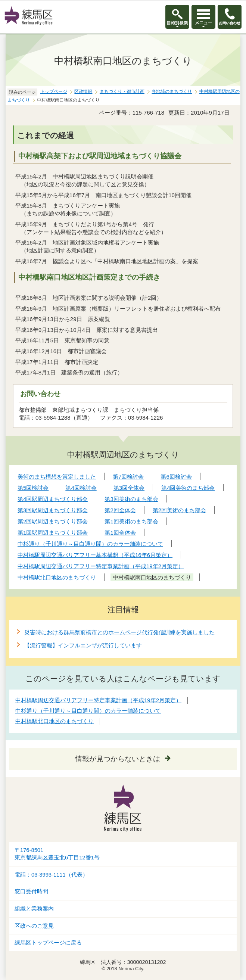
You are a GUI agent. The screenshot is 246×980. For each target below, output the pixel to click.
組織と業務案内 (34, 909)
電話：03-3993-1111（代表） (51, 875)
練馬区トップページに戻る (48, 943)
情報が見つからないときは (118, 759)
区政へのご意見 (34, 926)
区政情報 (83, 91)
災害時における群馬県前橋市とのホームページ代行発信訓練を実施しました (119, 632)
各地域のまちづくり (172, 91)
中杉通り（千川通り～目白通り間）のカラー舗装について (88, 711)
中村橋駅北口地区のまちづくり (55, 721)
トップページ (54, 91)
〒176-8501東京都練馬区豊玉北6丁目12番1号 (57, 854)
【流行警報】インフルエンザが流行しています (83, 645)
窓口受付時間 (31, 892)
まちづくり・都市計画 (122, 91)
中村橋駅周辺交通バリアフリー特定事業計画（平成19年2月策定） (98, 700)
